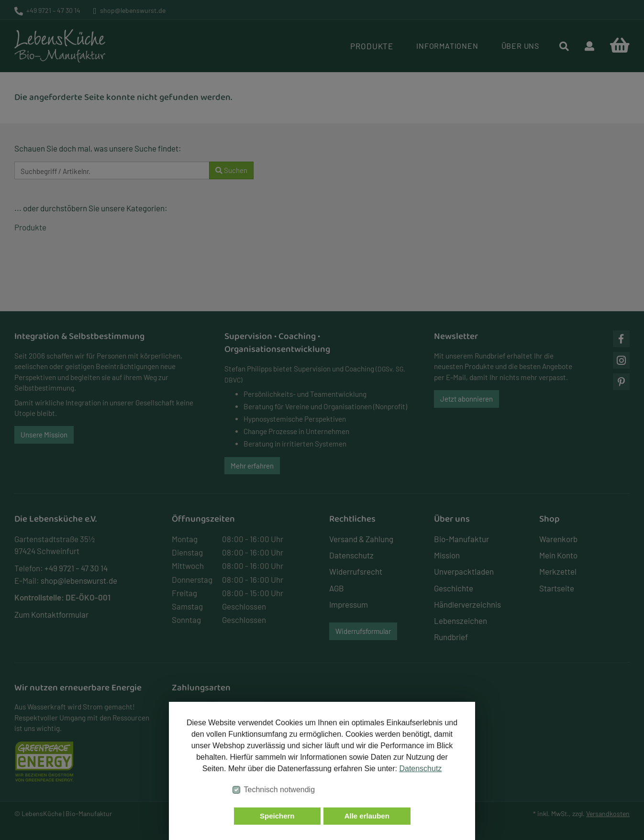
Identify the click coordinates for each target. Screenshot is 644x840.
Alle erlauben (367, 816)
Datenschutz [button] (420, 769)
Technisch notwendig (280, 790)
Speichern (277, 816)
